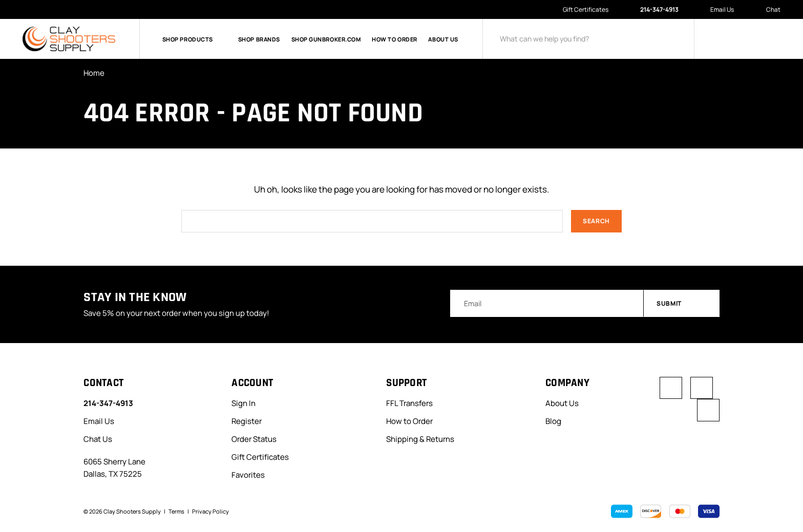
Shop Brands (259, 39)
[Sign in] (722, 39)
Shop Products (195, 39)
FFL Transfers (409, 404)
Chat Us (98, 439)
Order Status (254, 439)
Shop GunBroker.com (326, 39)
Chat (768, 10)
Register (247, 422)
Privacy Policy (210, 511)
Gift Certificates (586, 9)
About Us (443, 39)
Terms (176, 511)
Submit (682, 303)
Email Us (717, 9)
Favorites (248, 475)
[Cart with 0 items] (772, 39)
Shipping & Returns (420, 439)
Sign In (244, 404)
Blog (553, 422)
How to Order (395, 39)
